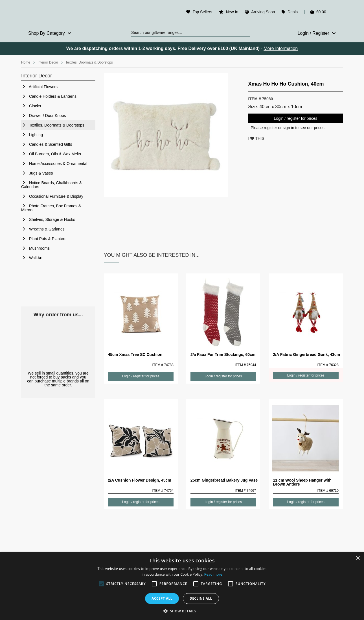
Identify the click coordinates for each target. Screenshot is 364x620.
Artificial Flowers (39, 87)
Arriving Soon (263, 12)
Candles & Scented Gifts (47, 144)
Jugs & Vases (37, 173)
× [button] (358, 558)
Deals (293, 12)
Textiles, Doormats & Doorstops (89, 62)
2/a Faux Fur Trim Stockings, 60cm (223, 354)
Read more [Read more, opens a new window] (213, 574)
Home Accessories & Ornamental (54, 164)
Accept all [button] (162, 598)
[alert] (182, 586)
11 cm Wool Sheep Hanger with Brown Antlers (302, 482)
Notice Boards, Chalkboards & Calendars (51, 185)
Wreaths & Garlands (43, 229)
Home (26, 62)
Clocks (31, 106)
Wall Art (32, 258)
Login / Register (317, 33)
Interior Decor (48, 62)
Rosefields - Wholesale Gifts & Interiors (58, 13)
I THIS (256, 138)
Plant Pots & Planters (44, 239)
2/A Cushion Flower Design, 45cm (140, 480)
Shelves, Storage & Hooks (48, 219)
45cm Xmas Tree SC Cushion (135, 354)
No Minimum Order (58, 344)
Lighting (32, 135)
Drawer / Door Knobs (44, 116)
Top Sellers (202, 12)
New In (232, 12)
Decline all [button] (201, 598)
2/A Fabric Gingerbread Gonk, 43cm (306, 354)
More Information (281, 48)
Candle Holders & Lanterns (49, 96)
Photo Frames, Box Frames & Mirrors (51, 208)
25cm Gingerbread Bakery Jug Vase (224, 480)
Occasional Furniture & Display (52, 196)
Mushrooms (35, 248)
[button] (182, 611)
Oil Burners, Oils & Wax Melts (51, 154)
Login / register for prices (295, 118)
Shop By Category (50, 33)
